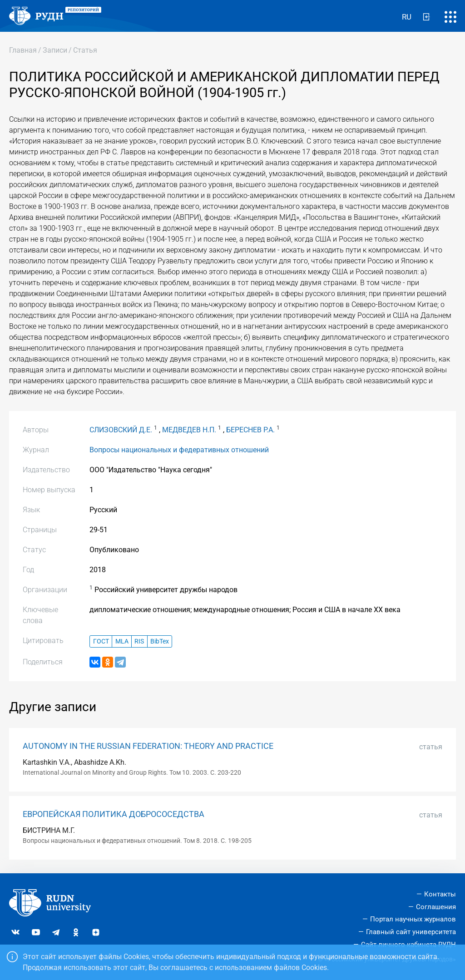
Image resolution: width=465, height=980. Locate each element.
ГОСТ (101, 641)
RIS (139, 641)
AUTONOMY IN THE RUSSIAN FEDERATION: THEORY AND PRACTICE (148, 746)
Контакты (440, 894)
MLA (122, 641)
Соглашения (436, 907)
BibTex (160, 641)
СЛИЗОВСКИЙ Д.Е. (121, 430)
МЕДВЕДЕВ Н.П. (189, 430)
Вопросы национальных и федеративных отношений (179, 450)
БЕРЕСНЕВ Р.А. (250, 430)
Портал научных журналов (413, 919)
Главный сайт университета (411, 932)
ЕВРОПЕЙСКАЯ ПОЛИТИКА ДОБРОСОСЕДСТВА (114, 814)
